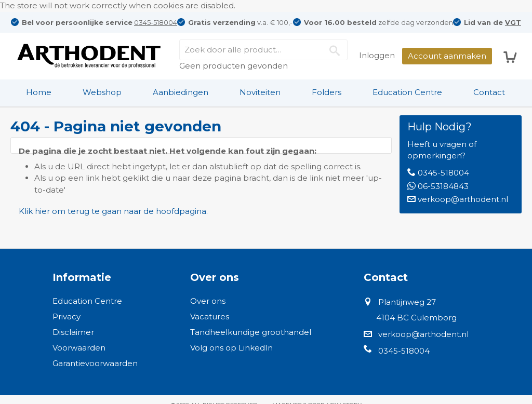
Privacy (66, 317)
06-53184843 (443, 186)
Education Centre (407, 92)
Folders (327, 92)
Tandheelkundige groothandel (251, 332)
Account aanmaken (447, 56)
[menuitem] (39, 92)
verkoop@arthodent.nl (463, 199)
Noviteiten (260, 92)
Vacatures (210, 317)
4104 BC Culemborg (416, 318)
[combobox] (263, 50)
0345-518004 (156, 22)
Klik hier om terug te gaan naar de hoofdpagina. (113, 211)
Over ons (208, 301)
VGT (513, 22)
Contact (489, 92)
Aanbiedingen (181, 92)
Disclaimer (73, 332)
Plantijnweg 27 (407, 302)
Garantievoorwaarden (95, 363)
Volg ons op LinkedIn (231, 348)
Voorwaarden (79, 348)
